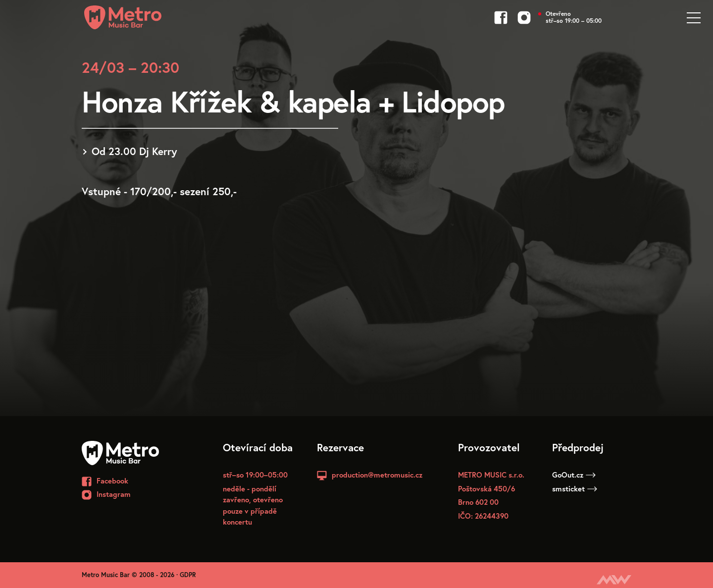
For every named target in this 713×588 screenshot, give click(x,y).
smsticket (575, 488)
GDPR (188, 575)
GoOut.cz (574, 475)
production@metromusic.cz (377, 475)
